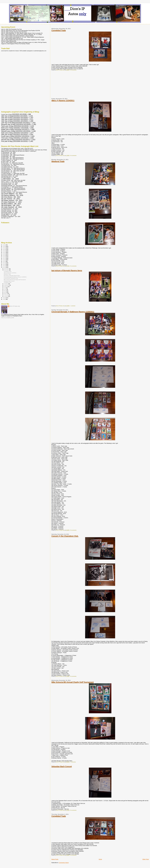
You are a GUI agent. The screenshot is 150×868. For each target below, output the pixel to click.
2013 (4, 264)
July (5, 288)
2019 (4, 255)
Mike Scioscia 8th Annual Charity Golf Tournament (72, 682)
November (7, 270)
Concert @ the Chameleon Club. (65, 536)
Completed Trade (59, 30)
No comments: (74, 70)
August (6, 287)
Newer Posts (55, 859)
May (5, 291)
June (5, 289)
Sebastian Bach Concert (62, 766)
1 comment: (73, 306)
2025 (4, 246)
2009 (4, 299)
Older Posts (146, 859)
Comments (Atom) (64, 863)
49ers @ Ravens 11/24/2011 (63, 100)
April (5, 292)
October (6, 284)
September (7, 285)
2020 (4, 254)
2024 (4, 248)
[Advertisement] (65, 85)
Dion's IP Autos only (15, 306)
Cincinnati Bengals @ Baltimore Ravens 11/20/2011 (73, 312)
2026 (4, 245)
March (6, 293)
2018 (4, 257)
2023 (4, 249)
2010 (4, 298)
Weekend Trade (58, 161)
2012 (4, 266)
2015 (4, 261)
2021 (4, 252)
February (6, 295)
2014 (4, 263)
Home (100, 859)
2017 (4, 258)
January (6, 296)
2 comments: (73, 762)
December (7, 269)
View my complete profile (8, 318)
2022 (4, 251)
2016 (4, 260)
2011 (4, 267)
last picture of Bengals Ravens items (67, 270)
